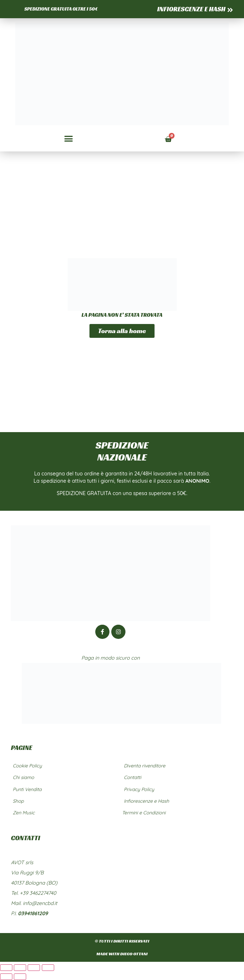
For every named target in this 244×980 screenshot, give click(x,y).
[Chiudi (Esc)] (48, 968)
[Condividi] (34, 968)
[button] (69, 139)
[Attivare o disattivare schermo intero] (20, 968)
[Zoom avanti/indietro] (6, 968)
